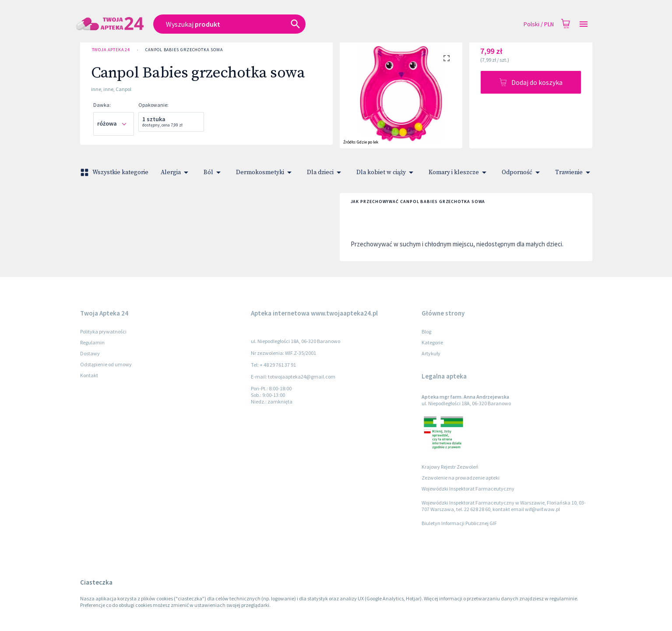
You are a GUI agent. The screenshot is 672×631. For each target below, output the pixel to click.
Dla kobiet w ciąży (386, 172)
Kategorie (432, 342)
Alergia (176, 172)
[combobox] (275, 24)
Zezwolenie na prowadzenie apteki (461, 478)
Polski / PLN (539, 24)
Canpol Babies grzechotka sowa (184, 50)
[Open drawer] (584, 24)
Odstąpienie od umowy (106, 364)
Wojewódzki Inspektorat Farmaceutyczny (468, 489)
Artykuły (431, 353)
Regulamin (92, 342)
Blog (426, 331)
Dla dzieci (325, 172)
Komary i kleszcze (459, 172)
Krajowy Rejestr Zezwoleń (450, 467)
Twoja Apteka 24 (111, 50)
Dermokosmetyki (265, 172)
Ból (214, 172)
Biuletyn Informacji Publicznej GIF (459, 523)
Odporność (522, 172)
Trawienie (574, 172)
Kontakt (89, 375)
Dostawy (90, 353)
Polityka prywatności (103, 331)
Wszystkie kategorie (115, 172)
